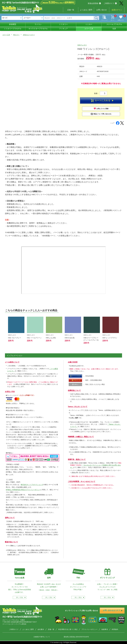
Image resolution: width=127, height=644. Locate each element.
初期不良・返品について (77, 459)
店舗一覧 (71, 10)
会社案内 (41, 629)
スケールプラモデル (114, 24)
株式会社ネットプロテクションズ (32, 485)
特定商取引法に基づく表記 (68, 629)
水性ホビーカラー (29, 35)
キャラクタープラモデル (38, 29)
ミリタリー (63, 24)
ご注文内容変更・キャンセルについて (82, 481)
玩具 (114, 29)
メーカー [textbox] (27, 18)
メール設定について (12, 362)
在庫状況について (74, 390)
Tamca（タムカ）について (78, 407)
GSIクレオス (82, 45)
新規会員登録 (94, 3)
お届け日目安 (73, 362)
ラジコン (38, 24)
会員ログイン (117, 10)
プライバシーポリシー (90, 629)
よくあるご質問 (86, 10)
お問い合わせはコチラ (113, 610)
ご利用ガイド (110, 3)
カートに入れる (102, 101)
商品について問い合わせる (101, 114)
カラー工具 (89, 29)
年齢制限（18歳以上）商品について (81, 437)
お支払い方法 (10, 392)
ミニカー (89, 24)
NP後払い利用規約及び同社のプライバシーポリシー (23, 490)
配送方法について (11, 542)
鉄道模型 (13, 24)
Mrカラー (16, 35)
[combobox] (33, 18)
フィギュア (63, 29)
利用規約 (115, 629)
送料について (10, 518)
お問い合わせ (102, 10)
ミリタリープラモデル (13, 29)
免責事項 (105, 629)
